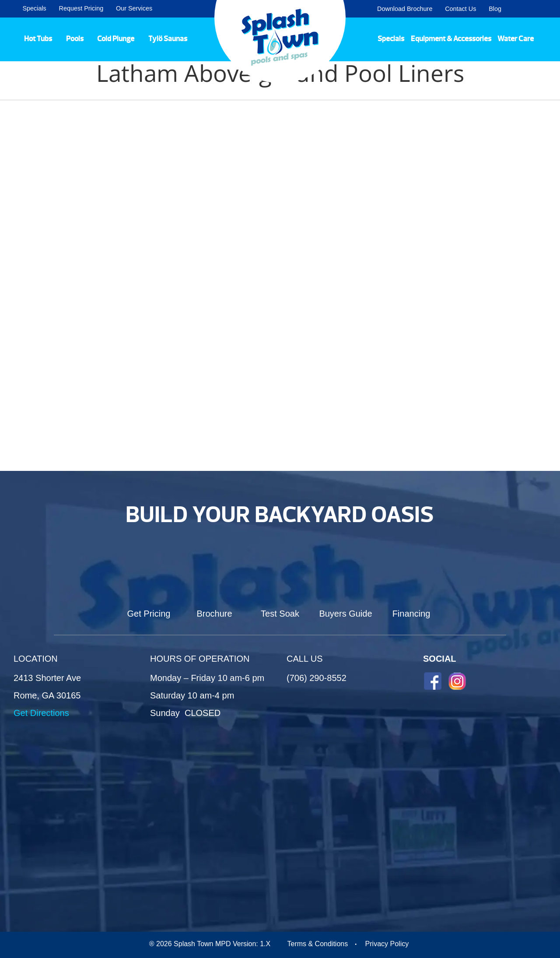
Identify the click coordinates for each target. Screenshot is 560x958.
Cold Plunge (116, 39)
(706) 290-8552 (317, 678)
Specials (34, 8)
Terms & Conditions (317, 944)
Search (543, 9)
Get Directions (41, 713)
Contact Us (460, 9)
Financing (411, 614)
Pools (75, 39)
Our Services (134, 8)
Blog (495, 9)
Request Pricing (81, 8)
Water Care (516, 39)
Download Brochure (405, 9)
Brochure (214, 614)
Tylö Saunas (168, 39)
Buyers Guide (345, 614)
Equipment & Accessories (451, 39)
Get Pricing (149, 614)
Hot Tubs (38, 39)
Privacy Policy (387, 944)
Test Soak (280, 614)
